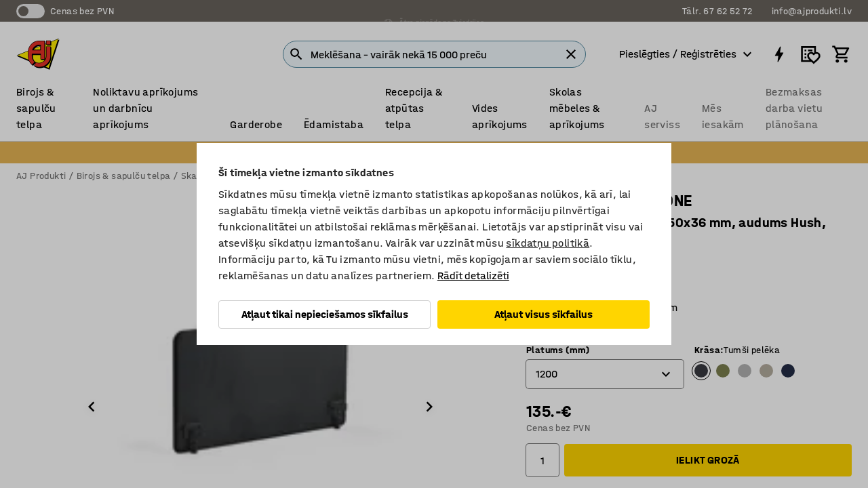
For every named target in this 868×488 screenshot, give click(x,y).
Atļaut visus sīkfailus (544, 314)
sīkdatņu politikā (548, 243)
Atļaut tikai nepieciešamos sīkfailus (325, 314)
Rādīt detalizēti (473, 276)
